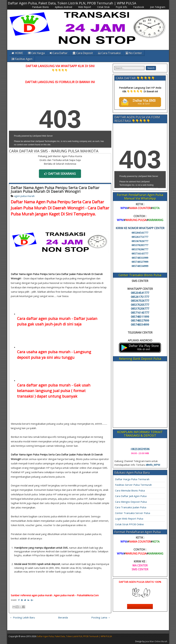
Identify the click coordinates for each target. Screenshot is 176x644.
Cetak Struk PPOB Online (129, 524)
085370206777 (140, 249)
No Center (134, 53)
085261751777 (140, 237)
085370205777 (140, 245)
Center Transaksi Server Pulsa (133, 513)
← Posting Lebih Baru (22, 617)
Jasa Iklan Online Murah (156, 641)
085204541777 (140, 233)
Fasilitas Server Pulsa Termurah (133, 485)
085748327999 (140, 262)
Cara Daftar (59, 53)
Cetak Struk (103, 7)
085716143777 (140, 254)
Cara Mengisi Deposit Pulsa (131, 502)
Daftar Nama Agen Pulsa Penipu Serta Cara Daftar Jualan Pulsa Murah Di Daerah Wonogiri (55, 189)
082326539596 (140, 449)
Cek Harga (36, 53)
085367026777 (140, 241)
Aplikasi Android (63, 7)
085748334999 (140, 266)
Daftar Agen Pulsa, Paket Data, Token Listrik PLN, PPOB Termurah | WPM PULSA (72, 3)
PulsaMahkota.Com (88, 595)
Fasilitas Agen (22, 59)
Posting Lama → (101, 617)
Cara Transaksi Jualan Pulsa (131, 507)
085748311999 (140, 258)
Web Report (85, 7)
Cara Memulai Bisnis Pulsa (130, 490)
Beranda (63, 617)
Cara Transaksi (109, 53)
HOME (17, 53)
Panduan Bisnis (41, 7)
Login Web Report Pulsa (129, 519)
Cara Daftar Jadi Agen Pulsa (131, 496)
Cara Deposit (83, 53)
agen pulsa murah (24, 196)
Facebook (139, 7)
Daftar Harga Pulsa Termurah (132, 479)
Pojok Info (121, 7)
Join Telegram (158, 7)
